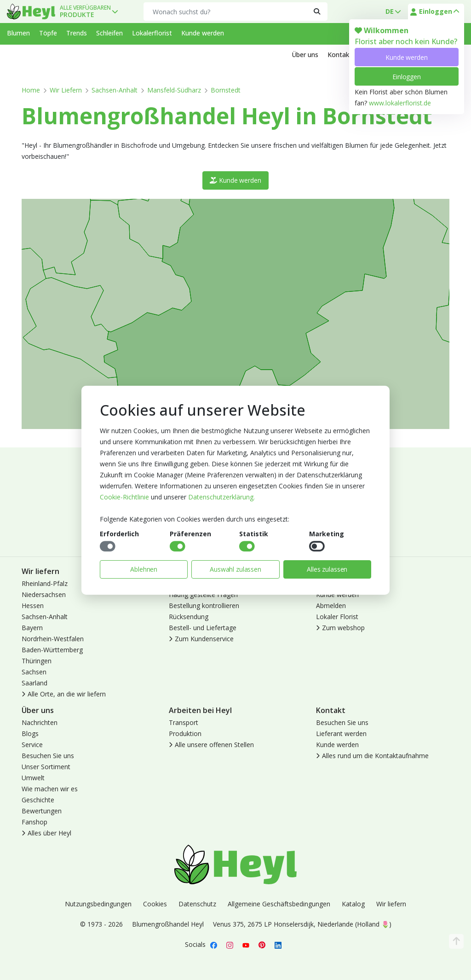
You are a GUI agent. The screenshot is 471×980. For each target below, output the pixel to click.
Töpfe (48, 33)
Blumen (18, 33)
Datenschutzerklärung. (221, 497)
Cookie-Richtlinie (124, 497)
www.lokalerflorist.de (400, 103)
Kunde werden (406, 57)
